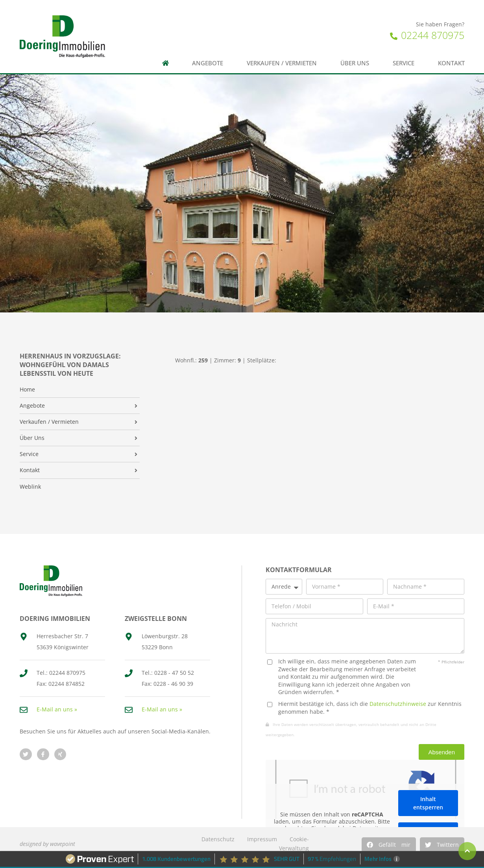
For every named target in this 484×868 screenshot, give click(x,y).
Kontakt (451, 63)
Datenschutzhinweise (398, 704)
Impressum (262, 839)
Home (27, 390)
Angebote (208, 63)
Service (404, 63)
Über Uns (32, 438)
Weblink (30, 487)
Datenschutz (218, 839)
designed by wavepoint (47, 844)
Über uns (355, 63)
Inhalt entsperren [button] (428, 803)
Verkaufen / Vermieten (282, 63)
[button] (389, 845)
